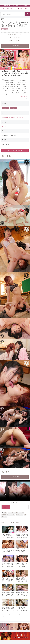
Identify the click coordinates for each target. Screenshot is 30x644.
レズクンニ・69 (20, 512)
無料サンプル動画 (15, 40)
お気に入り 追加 (15, 46)
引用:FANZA (23, 97)
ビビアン (5, 126)
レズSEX (5, 29)
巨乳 (25, 515)
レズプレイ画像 (15, 37)
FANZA (6, 507)
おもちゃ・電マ (11, 515)
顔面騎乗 (4, 515)
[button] (27, 14)
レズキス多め (11, 512)
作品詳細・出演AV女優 (15, 34)
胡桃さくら (6, 108)
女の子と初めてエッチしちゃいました (13, 118)
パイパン (4, 517)
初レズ (5, 512)
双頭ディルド (19, 515)
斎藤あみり (13, 108)
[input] (12, 14)
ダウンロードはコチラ (15, 151)
